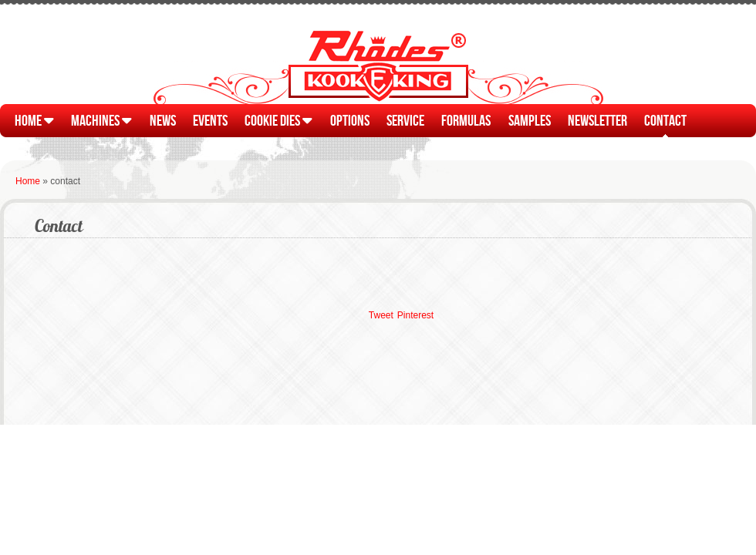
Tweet (381, 315)
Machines (101, 120)
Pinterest (415, 315)
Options (350, 120)
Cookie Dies (278, 120)
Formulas (466, 120)
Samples (530, 120)
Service (405, 120)
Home (34, 120)
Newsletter (597, 120)
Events (210, 120)
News (163, 120)
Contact (665, 120)
